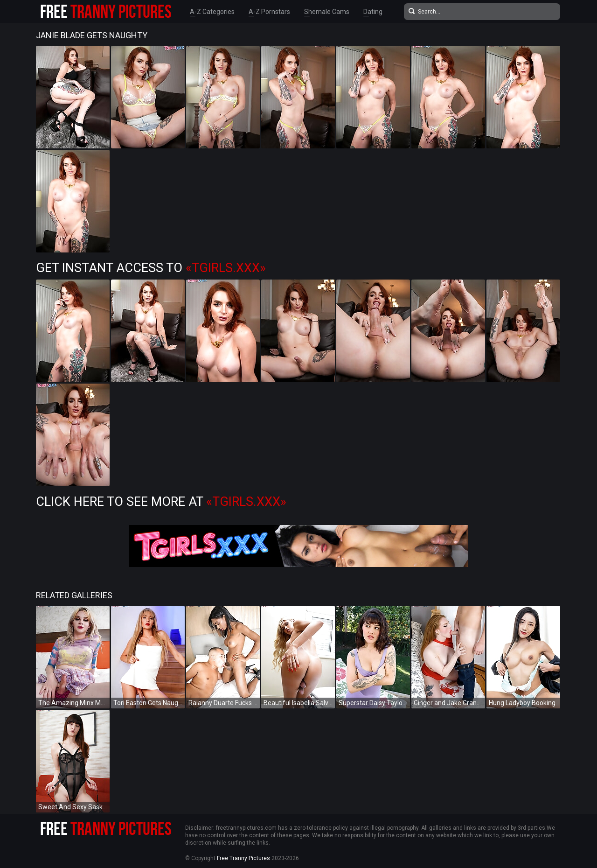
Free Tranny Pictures (243, 858)
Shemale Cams (327, 12)
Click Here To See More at (161, 502)
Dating (373, 12)
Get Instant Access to (151, 268)
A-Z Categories (212, 12)
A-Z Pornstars (269, 12)
